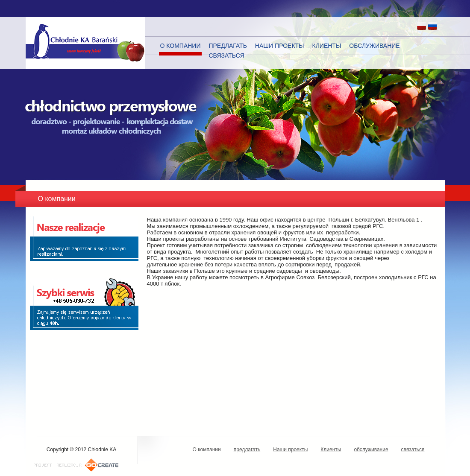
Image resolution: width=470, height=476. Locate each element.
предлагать (228, 46)
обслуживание (374, 46)
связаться (226, 55)
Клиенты (327, 46)
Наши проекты (280, 46)
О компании (181, 46)
